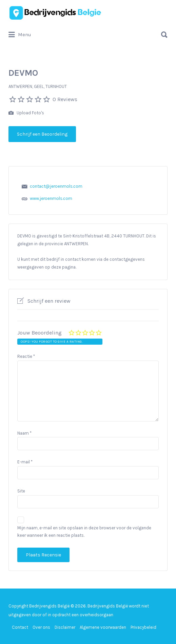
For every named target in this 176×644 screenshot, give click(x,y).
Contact (20, 627)
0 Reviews (65, 99)
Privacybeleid (143, 627)
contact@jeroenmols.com (56, 186)
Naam (24, 433)
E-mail (25, 462)
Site (21, 491)
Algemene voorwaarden (103, 627)
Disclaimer (65, 627)
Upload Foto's (26, 113)
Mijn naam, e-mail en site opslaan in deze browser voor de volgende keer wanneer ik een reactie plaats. (84, 532)
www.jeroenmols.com (51, 198)
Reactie (26, 356)
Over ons (41, 627)
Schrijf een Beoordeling (42, 134)
